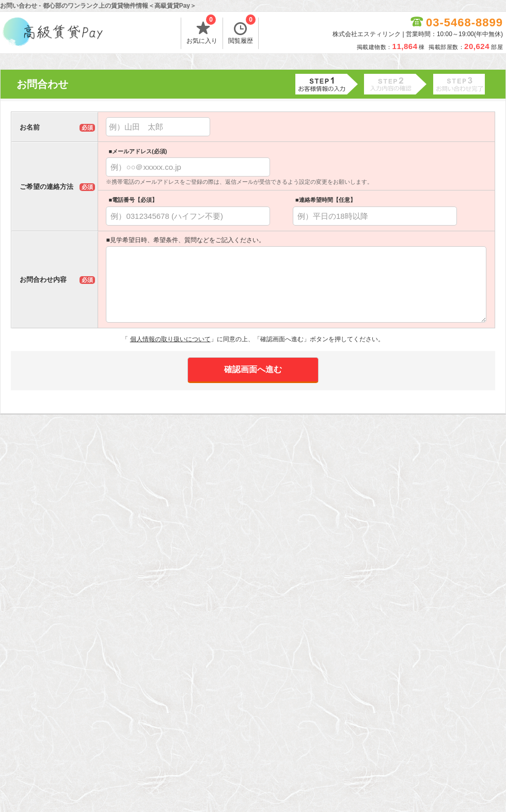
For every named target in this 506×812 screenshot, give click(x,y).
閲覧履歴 (242, 31)
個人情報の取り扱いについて (170, 339)
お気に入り (202, 31)
